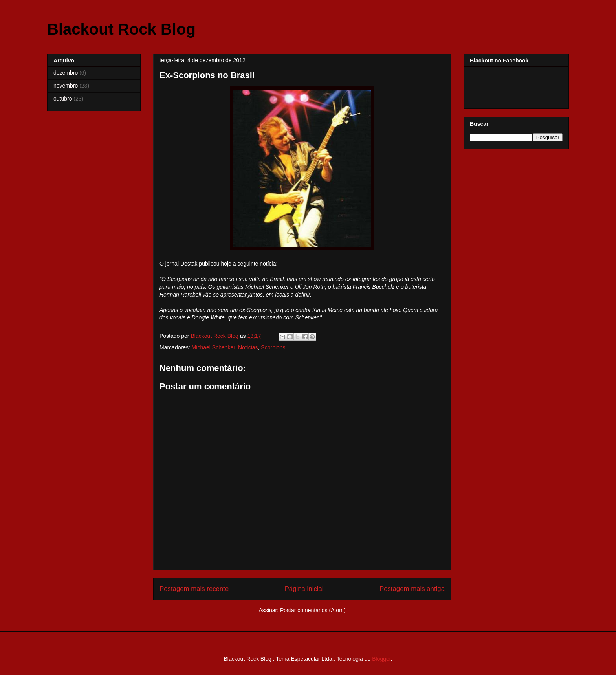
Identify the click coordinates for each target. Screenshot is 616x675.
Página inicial (304, 589)
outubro (63, 99)
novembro (66, 86)
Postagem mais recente (194, 589)
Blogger (381, 659)
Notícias (248, 347)
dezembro (66, 73)
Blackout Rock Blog (121, 29)
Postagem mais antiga (412, 589)
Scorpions (273, 347)
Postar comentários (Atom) (313, 610)
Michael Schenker (214, 347)
